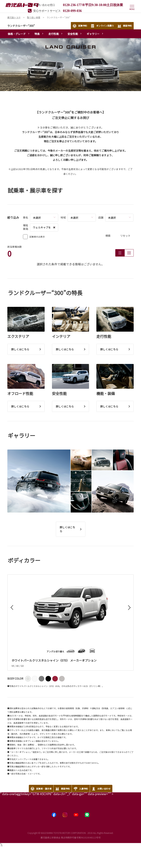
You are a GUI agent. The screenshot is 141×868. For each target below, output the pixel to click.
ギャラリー (93, 34)
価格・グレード (17, 34)
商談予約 (125, 26)
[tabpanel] (70, 65)
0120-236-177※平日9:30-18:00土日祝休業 (93, 5)
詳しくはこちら (67, 529)
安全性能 (73, 34)
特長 (37, 34)
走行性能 (54, 34)
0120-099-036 (72, 10)
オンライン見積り (102, 26)
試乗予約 (80, 26)
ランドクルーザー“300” (21, 26)
